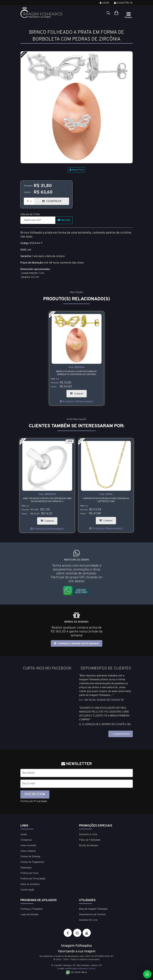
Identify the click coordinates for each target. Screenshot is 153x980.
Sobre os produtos (30, 884)
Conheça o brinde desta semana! (77, 643)
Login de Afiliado (29, 915)
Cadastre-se (123, 3)
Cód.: (76, 367)
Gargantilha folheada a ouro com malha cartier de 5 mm (106, 500)
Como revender (28, 846)
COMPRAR (55, 200)
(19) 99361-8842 (76, 972)
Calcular (64, 220)
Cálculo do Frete (30, 215)
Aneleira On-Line (88, 920)
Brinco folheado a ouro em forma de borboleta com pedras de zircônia (76, 373)
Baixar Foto (76, 170)
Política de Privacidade (34, 801)
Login (104, 3)
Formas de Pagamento (32, 862)
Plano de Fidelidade (90, 840)
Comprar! (78, 393)
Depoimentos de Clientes (92, 915)
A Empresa (26, 840)
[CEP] (38, 220)
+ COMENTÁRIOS (121, 734)
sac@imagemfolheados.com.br (80, 969)
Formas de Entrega (30, 857)
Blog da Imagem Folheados (93, 909)
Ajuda (24, 835)
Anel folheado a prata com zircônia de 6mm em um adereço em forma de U (47, 500)
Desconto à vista (88, 835)
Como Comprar (28, 851)
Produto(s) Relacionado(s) (77, 402)
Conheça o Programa (31, 909)
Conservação (27, 890)
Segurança (26, 868)
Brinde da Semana (89, 846)
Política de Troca (29, 873)
